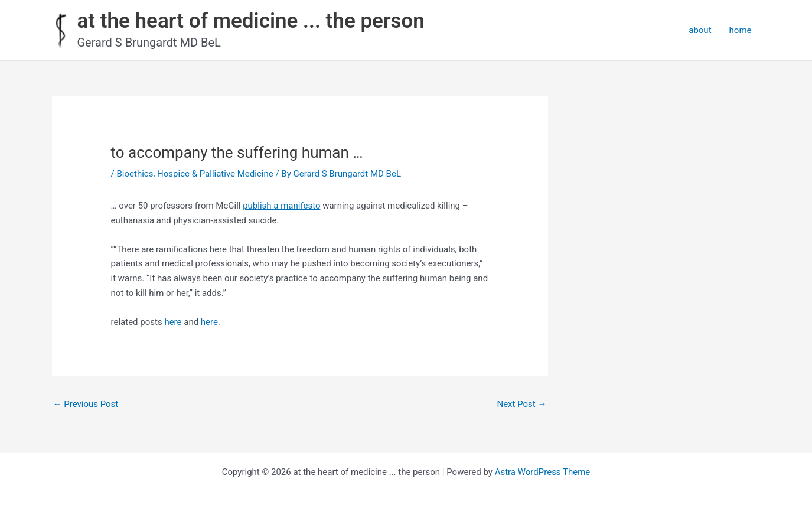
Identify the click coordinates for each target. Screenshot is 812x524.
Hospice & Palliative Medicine (215, 174)
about (700, 30)
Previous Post (86, 404)
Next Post (521, 404)
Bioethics (135, 174)
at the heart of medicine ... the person (251, 21)
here (173, 322)
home (741, 30)
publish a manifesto (281, 206)
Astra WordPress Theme (543, 472)
